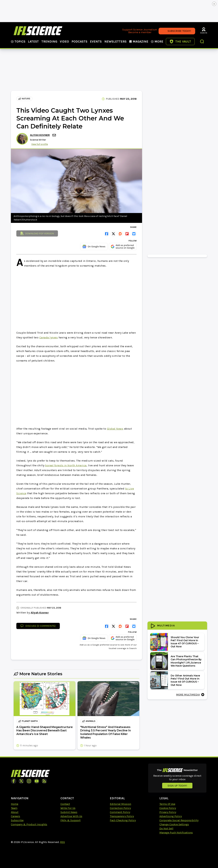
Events (96, 42)
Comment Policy (120, 812)
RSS (63, 842)
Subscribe (17, 820)
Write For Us (68, 808)
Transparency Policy (122, 816)
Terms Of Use (167, 804)
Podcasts (79, 42)
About (15, 812)
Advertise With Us (71, 816)
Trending (49, 42)
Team (14, 808)
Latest (33, 42)
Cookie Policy (168, 808)
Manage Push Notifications (176, 833)
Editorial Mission (120, 804)
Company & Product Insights (29, 824)
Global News (115, 429)
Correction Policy (120, 808)
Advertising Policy (171, 816)
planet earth (28, 721)
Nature (24, 99)
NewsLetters (115, 42)
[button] (202, 42)
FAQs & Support (71, 820)
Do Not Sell (166, 828)
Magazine (139, 42)
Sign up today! (177, 786)
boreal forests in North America (66, 465)
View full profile (40, 144)
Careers (15, 816)
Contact (65, 804)
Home (15, 804)
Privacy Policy (168, 812)
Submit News (69, 812)
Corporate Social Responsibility (179, 820)
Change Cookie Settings (174, 824)
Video (64, 42)
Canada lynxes (49, 337)
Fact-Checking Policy (123, 820)
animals (89, 721)
